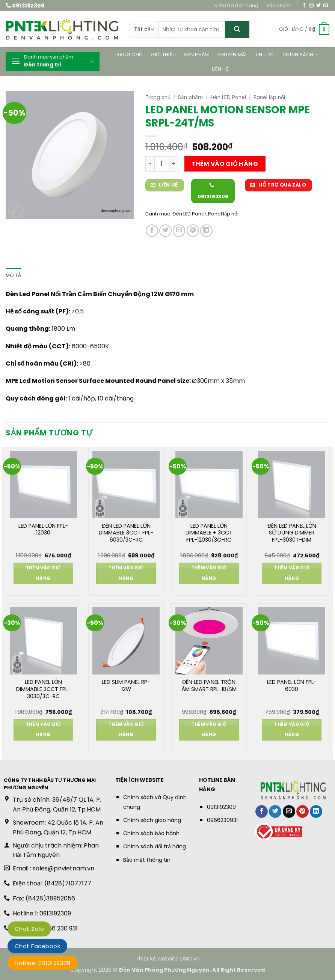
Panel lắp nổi (269, 97)
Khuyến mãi (232, 55)
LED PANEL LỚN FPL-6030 (292, 686)
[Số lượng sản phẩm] (162, 164)
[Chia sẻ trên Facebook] (152, 231)
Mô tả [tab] (13, 275)
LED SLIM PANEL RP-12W (126, 686)
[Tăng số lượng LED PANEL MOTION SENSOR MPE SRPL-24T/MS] (174, 164)
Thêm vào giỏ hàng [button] (43, 573)
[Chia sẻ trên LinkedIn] (206, 231)
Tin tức (265, 55)
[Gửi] (237, 29)
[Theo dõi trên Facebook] (304, 6)
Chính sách (300, 55)
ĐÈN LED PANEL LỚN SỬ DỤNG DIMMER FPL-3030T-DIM (292, 533)
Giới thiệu (164, 55)
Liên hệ (220, 69)
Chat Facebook (37, 946)
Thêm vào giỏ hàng (225, 164)
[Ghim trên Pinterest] (193, 231)
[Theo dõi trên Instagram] (311, 6)
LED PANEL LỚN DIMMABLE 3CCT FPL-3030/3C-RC (43, 689)
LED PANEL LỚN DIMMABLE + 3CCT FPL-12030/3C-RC (209, 533)
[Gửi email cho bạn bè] (179, 231)
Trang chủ (128, 55)
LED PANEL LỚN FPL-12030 (43, 530)
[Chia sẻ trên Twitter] (165, 231)
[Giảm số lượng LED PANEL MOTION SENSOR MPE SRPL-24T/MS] (150, 164)
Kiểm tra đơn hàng (236, 5)
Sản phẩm (278, 5)
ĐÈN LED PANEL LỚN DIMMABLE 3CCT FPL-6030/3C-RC (126, 533)
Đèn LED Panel (228, 97)
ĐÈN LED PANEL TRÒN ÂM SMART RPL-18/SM (209, 686)
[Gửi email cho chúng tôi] (326, 6)
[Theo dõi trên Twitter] (318, 6)
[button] (304, 30)
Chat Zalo (29, 929)
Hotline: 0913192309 (43, 963)
